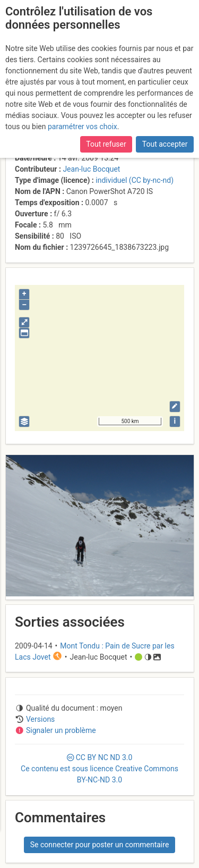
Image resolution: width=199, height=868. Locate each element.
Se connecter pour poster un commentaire (100, 845)
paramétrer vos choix (83, 127)
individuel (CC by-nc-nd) (135, 180)
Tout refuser (106, 144)
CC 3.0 (99, 769)
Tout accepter (165, 144)
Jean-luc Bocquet (91, 169)
